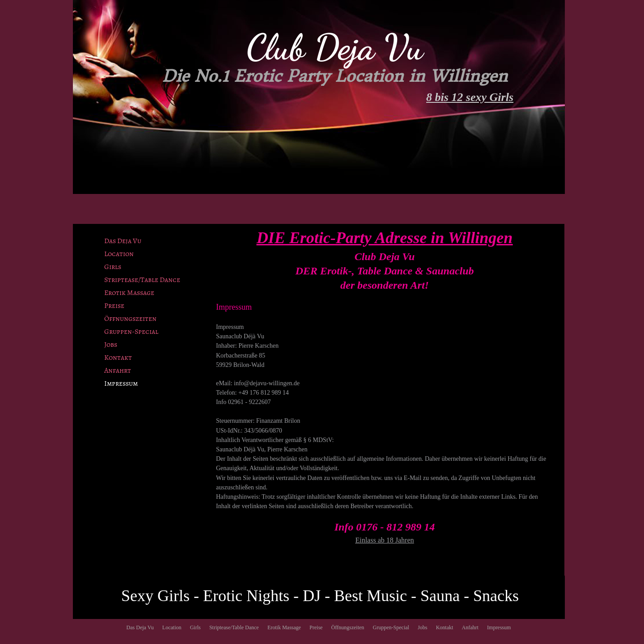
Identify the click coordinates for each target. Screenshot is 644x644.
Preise (114, 306)
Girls (113, 267)
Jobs (111, 345)
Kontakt (118, 358)
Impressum (121, 383)
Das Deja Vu (123, 241)
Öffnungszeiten (130, 319)
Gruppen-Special (131, 332)
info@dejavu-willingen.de (267, 383)
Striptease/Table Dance (142, 280)
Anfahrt (118, 370)
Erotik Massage (129, 293)
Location (119, 254)
